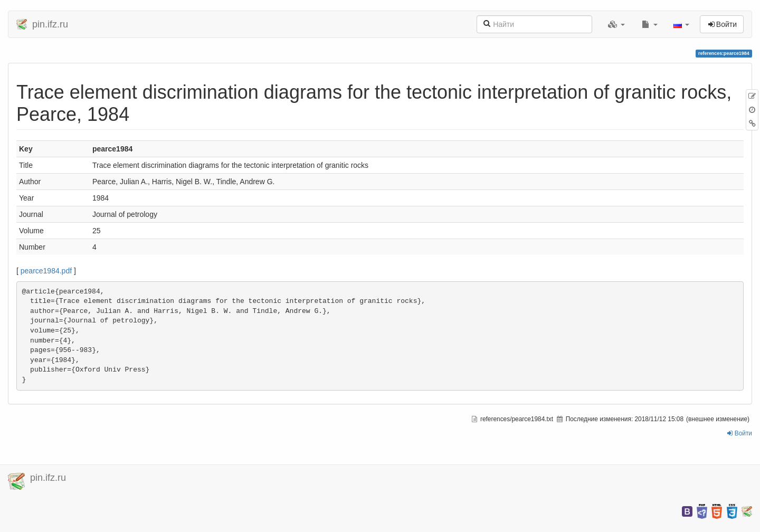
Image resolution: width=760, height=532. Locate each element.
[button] (616, 24)
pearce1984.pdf (46, 271)
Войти (740, 433)
